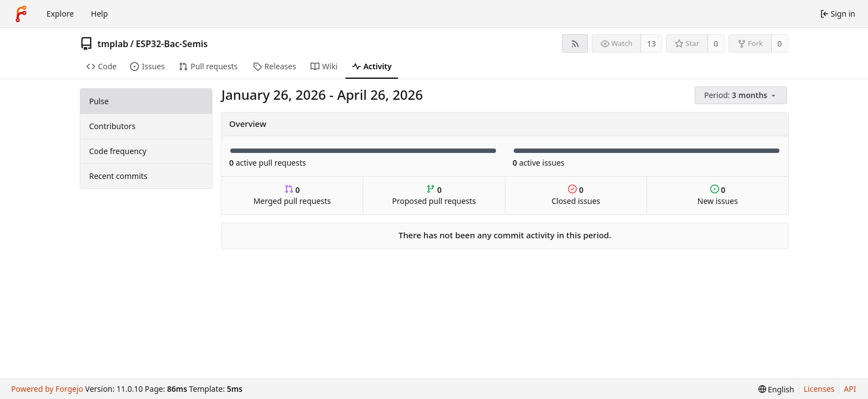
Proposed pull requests (434, 195)
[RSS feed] (575, 44)
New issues (718, 195)
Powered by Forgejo (47, 389)
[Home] (21, 14)
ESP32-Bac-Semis (172, 44)
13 (652, 44)
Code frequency (118, 151)
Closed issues (576, 195)
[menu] (742, 96)
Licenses (819, 389)
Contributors (112, 126)
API (850, 389)
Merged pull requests (292, 195)
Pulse (99, 101)
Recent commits (118, 176)
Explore (60, 14)
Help (99, 14)
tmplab (113, 44)
